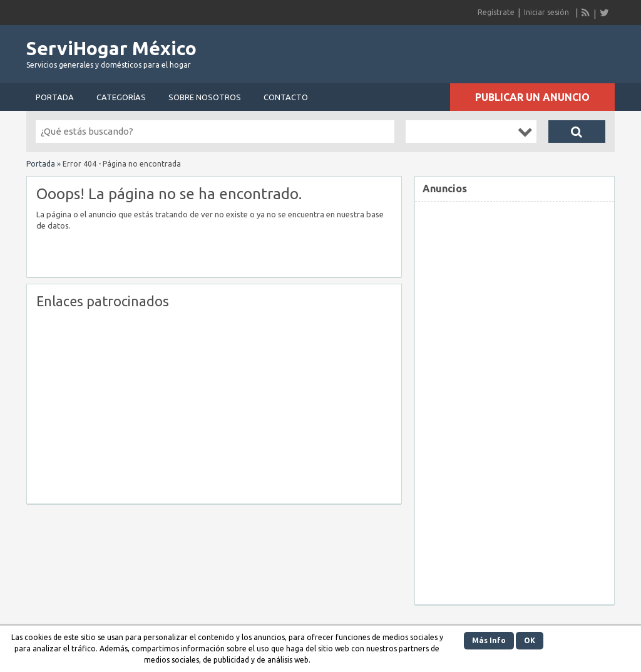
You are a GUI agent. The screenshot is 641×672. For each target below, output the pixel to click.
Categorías (121, 97)
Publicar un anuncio (532, 97)
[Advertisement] (141, 403)
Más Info (489, 640)
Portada (55, 97)
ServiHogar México (111, 48)
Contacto (286, 97)
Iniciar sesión (546, 12)
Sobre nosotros (205, 97)
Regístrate (496, 12)
